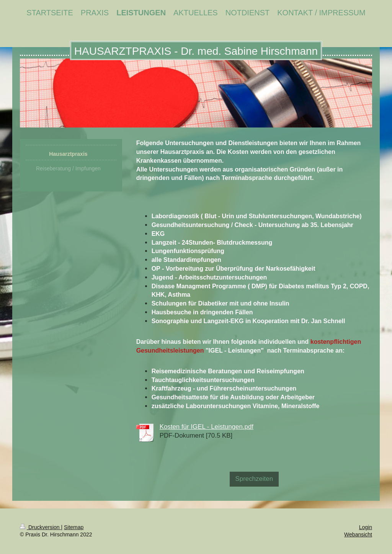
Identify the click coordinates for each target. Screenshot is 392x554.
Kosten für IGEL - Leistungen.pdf (207, 427)
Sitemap (74, 527)
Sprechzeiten (254, 479)
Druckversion (40, 527)
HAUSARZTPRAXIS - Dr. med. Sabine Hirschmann (196, 51)
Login (366, 527)
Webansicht (358, 534)
